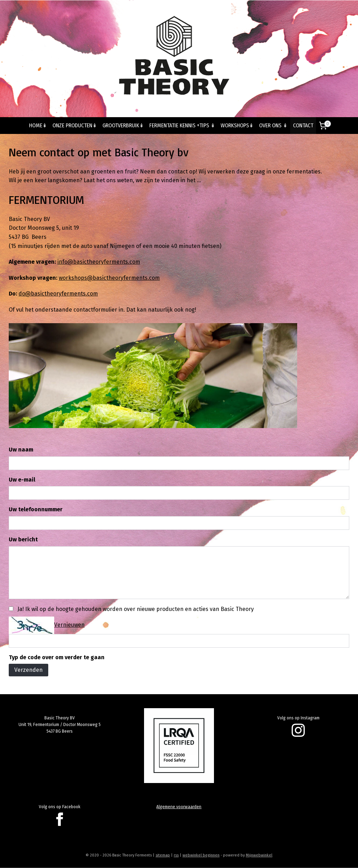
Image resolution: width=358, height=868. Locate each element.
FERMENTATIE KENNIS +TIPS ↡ (182, 125)
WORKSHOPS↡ (237, 125)
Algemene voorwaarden (179, 807)
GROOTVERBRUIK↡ (123, 125)
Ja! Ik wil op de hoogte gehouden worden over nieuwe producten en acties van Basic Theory (136, 609)
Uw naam (21, 450)
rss (176, 855)
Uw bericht (23, 539)
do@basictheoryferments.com (58, 294)
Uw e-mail (22, 480)
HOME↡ (38, 125)
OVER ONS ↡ (273, 125)
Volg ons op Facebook (60, 807)
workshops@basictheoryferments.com (109, 278)
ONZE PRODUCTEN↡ (75, 125)
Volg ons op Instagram (298, 718)
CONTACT (303, 125)
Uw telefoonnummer (36, 510)
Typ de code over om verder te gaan (57, 657)
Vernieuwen (69, 625)
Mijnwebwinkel (259, 855)
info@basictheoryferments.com (99, 262)
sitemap (163, 855)
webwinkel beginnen (201, 855)
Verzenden (28, 670)
